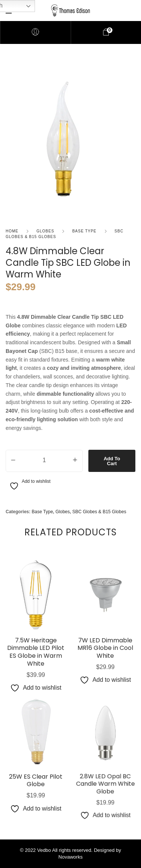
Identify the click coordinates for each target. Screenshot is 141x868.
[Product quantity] (44, 460)
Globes (45, 231)
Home (12, 231)
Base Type (84, 231)
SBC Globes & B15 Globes (99, 512)
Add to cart (112, 461)
